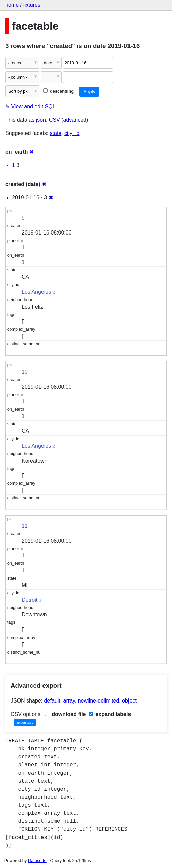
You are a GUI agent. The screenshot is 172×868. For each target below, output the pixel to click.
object (129, 701)
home (12, 5)
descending (58, 91)
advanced (75, 120)
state (56, 133)
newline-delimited (99, 701)
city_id (72, 133)
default (52, 701)
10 (25, 372)
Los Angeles (36, 292)
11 (25, 526)
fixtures (32, 5)
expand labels (110, 714)
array (69, 701)
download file (65, 714)
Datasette (37, 860)
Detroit (30, 600)
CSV (54, 120)
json (41, 120)
